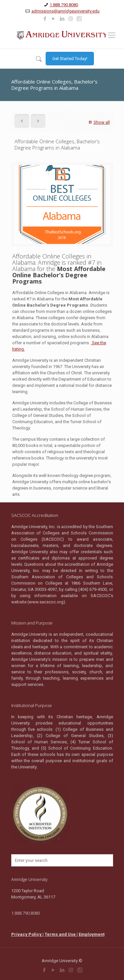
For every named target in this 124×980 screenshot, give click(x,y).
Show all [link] (98, 122)
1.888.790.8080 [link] (64, 5)
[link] (45, 19)
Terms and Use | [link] (61, 934)
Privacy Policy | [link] (27, 934)
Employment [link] (92, 934)
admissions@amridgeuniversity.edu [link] (65, 11)
